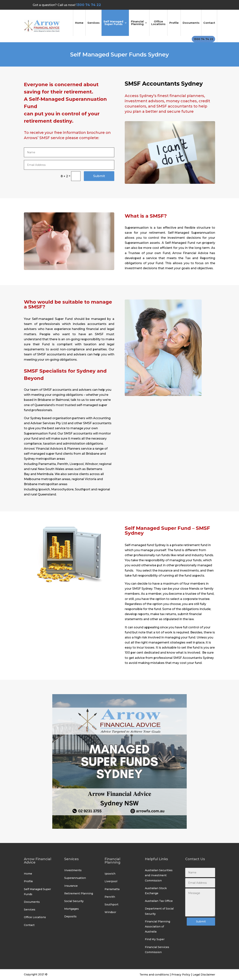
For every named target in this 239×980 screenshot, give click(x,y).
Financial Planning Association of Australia (157, 927)
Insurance (71, 886)
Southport (111, 904)
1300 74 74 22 (203, 39)
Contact (209, 23)
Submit (99, 176)
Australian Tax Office (159, 901)
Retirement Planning (79, 893)
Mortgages (72, 909)
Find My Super (155, 939)
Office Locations (158, 23)
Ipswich (110, 874)
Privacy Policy (181, 975)
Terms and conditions (154, 975)
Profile (174, 23)
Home (79, 23)
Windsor (110, 912)
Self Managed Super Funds (113, 23)
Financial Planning (137, 23)
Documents (191, 23)
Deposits (70, 916)
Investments (73, 870)
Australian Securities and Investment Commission (159, 875)
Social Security (74, 901)
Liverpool (111, 881)
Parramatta (112, 889)
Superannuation (75, 878)
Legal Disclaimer (204, 975)
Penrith (110, 897)
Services (93, 23)
